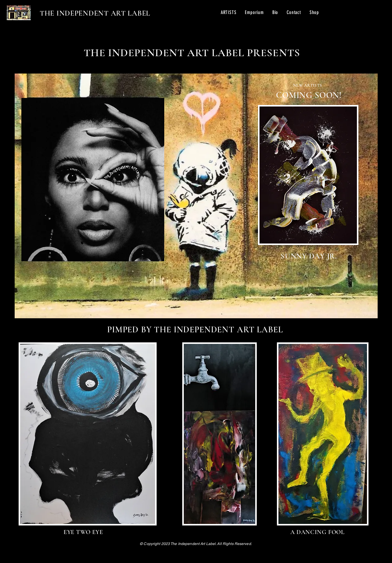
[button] (229, 12)
